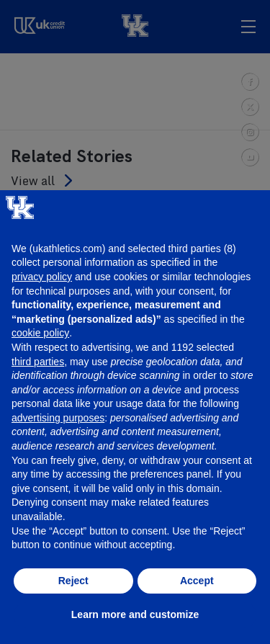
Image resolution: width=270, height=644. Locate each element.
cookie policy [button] (40, 333)
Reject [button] (73, 581)
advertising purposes (58, 418)
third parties (38, 362)
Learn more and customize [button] (135, 614)
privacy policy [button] (42, 277)
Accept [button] (197, 581)
